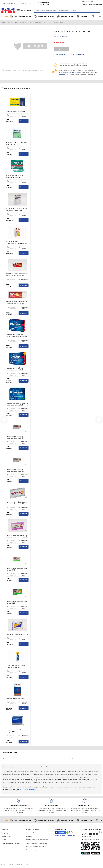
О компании (5, 829)
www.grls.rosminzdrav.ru (28, 790)
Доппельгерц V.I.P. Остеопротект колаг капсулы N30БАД (17, 209)
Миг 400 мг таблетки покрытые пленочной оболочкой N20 (17, 303)
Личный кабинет (32, 833)
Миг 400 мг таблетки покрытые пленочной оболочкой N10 (17, 275)
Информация (5, 833)
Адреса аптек (30, 836)
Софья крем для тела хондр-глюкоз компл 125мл (16, 666)
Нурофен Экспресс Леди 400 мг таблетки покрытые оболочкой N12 (17, 536)
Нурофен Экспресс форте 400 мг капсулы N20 (17, 602)
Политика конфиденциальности (36, 846)
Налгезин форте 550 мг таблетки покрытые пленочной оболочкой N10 (17, 404)
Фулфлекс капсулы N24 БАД (16, 698)
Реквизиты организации (60, 37)
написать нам (74, 72)
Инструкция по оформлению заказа (37, 840)
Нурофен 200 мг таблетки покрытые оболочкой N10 (15, 437)
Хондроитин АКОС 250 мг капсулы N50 (15, 731)
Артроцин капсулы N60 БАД (15, 111)
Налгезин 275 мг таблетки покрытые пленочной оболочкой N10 (17, 336)
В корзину (24, 121)
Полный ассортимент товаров (10, 843)
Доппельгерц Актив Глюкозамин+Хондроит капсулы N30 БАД (17, 242)
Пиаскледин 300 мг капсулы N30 (17, 634)
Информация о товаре (10, 752)
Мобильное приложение (90, 840)
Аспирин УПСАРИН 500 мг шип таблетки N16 (16, 143)
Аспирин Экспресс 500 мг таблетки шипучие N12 (15, 176)
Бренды (3, 840)
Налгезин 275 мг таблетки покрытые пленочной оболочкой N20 (17, 369)
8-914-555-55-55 (91, 834)
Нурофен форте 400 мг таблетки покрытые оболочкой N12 (17, 503)
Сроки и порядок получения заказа (37, 843)
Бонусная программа (33, 829)
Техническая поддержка (34, 850)
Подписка (61, 49)
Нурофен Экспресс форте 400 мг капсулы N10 (17, 569)
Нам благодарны (6, 836)
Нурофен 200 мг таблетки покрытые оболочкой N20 (15, 470)
